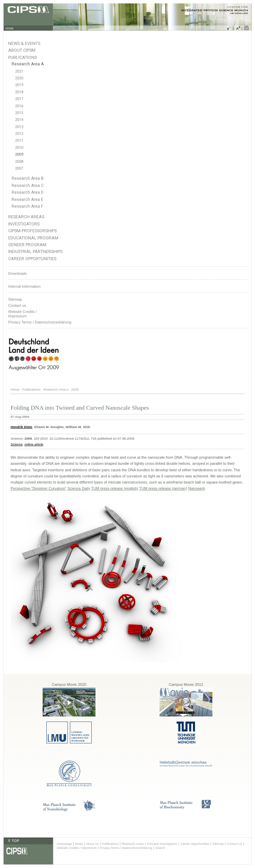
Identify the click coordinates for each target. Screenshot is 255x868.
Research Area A (28, 64)
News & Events (24, 43)
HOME (10, 28)
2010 (19, 148)
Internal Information (24, 286)
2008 (19, 162)
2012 (19, 134)
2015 (19, 113)
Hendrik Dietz (21, 427)
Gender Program (27, 245)
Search (160, 848)
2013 (19, 127)
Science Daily (79, 488)
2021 (19, 71)
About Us (92, 844)
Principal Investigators (162, 844)
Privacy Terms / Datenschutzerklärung (40, 322)
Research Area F (27, 206)
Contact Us (234, 844)
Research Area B (28, 178)
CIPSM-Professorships (32, 231)
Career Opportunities (32, 259)
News (79, 844)
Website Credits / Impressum (77, 848)
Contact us (17, 305)
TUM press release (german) (163, 488)
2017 (19, 99)
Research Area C (28, 186)
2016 (19, 106)
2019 (19, 85)
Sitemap (15, 299)
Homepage (65, 844)
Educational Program (33, 238)
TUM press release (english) (115, 488)
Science (17, 444)
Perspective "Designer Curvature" (39, 488)
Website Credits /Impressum (22, 314)
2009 (19, 154)
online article (34, 444)
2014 (19, 120)
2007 (19, 168)
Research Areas (26, 217)
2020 (19, 78)
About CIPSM (22, 50)
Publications (22, 57)
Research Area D (28, 192)
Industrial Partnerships (35, 251)
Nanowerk (197, 488)
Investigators (24, 224)
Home (15, 389)
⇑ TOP (13, 841)
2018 (19, 92)
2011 (19, 140)
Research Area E (27, 200)
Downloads (17, 273)
